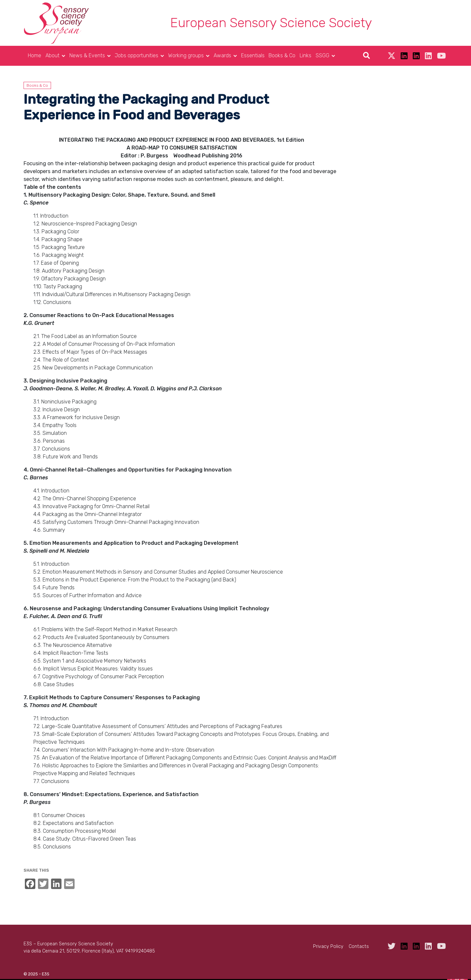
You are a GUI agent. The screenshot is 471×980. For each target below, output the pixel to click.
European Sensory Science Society (271, 23)
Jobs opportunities (137, 55)
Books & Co (282, 55)
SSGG (323, 55)
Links (305, 55)
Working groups (186, 55)
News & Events (87, 55)
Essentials (253, 55)
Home (35, 55)
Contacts (359, 946)
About (52, 55)
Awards (222, 55)
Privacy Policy (328, 946)
